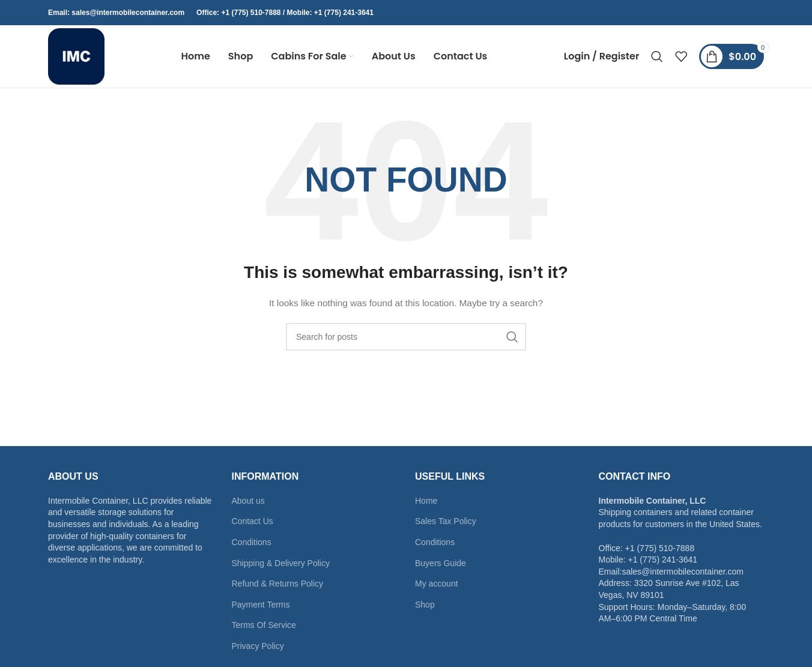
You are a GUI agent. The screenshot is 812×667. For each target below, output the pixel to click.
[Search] (657, 56)
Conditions (252, 542)
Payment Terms (261, 605)
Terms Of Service (264, 625)
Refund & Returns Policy (278, 584)
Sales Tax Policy (446, 521)
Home (426, 501)
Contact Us (253, 521)
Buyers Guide (441, 563)
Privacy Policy (258, 646)
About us (248, 501)
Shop (425, 605)
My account (437, 584)
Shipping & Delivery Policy (281, 563)
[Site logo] (76, 56)
